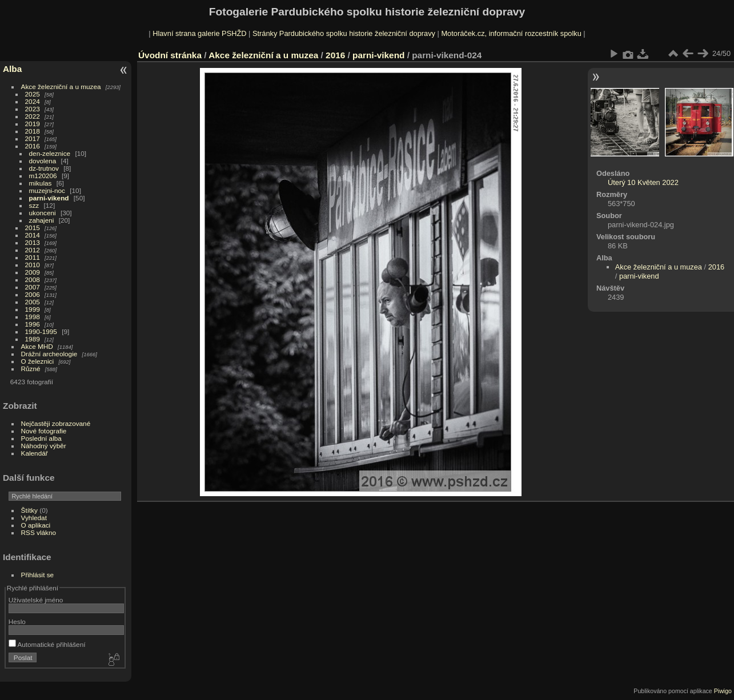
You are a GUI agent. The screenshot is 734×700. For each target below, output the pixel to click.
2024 (33, 101)
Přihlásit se (38, 575)
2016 (33, 146)
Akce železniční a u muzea (61, 87)
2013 (33, 242)
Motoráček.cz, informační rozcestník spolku (511, 33)
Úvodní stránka (170, 55)
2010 (33, 265)
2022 (33, 116)
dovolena (43, 161)
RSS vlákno (39, 532)
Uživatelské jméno (36, 600)
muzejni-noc (47, 190)
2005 (33, 302)
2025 (33, 94)
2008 (33, 279)
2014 (33, 235)
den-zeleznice (50, 153)
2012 (33, 250)
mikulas (41, 183)
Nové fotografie (44, 431)
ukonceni (43, 213)
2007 (33, 287)
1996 (33, 324)
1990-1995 (41, 331)
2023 (33, 109)
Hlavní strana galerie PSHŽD (199, 33)
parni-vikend (49, 198)
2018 (33, 131)
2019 (33, 124)
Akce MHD (37, 346)
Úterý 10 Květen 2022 (643, 182)
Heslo (17, 621)
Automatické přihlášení (47, 644)
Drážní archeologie (49, 354)
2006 (33, 294)
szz (34, 205)
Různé (31, 369)
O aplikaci (36, 525)
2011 (33, 257)
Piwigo (723, 691)
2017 (33, 138)
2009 (33, 272)
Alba (12, 69)
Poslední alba (41, 438)
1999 (33, 309)
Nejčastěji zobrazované (56, 423)
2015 (33, 228)
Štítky (29, 510)
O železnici (38, 361)
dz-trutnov (44, 168)
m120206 (43, 176)
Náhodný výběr (44, 446)
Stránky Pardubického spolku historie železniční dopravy (344, 33)
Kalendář (35, 453)
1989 (33, 339)
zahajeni (42, 220)
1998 (33, 317)
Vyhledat (34, 518)
